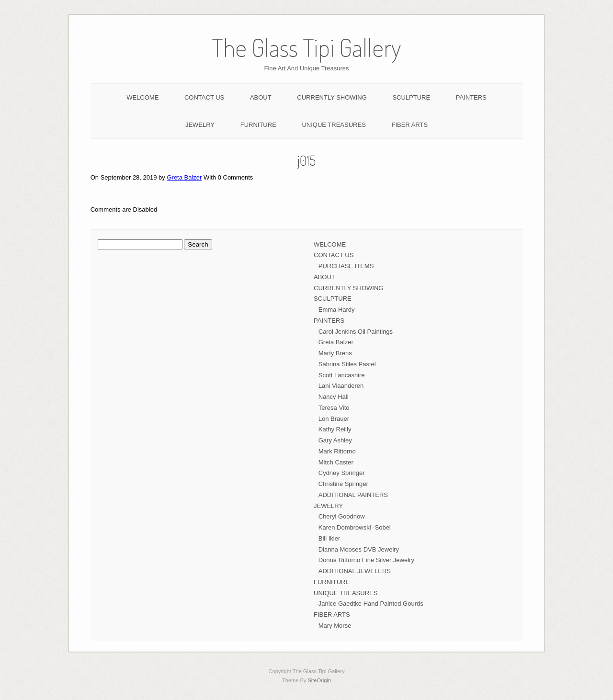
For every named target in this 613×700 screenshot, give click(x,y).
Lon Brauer (334, 419)
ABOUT (261, 97)
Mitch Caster (336, 462)
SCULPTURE (411, 97)
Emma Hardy (337, 310)
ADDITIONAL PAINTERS (353, 495)
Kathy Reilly (335, 429)
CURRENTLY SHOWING (332, 97)
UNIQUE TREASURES (334, 125)
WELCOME (142, 97)
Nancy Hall (334, 397)
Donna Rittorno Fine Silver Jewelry (366, 560)
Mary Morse (335, 626)
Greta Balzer (184, 177)
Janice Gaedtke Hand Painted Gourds (371, 604)
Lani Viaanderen (341, 386)
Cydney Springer (342, 473)
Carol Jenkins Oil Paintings (356, 332)
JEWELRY (200, 125)
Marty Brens (335, 353)
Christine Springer (343, 484)
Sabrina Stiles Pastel (347, 364)
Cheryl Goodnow (342, 516)
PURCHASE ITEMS (346, 266)
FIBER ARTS (409, 125)
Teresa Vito (334, 408)
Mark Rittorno (337, 451)
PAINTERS (471, 97)
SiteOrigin (319, 680)
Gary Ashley (335, 440)
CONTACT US (204, 97)
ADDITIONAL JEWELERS (355, 571)
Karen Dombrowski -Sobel (355, 527)
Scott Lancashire (342, 375)
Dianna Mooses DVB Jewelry (359, 549)
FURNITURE (258, 125)
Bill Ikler (329, 538)
